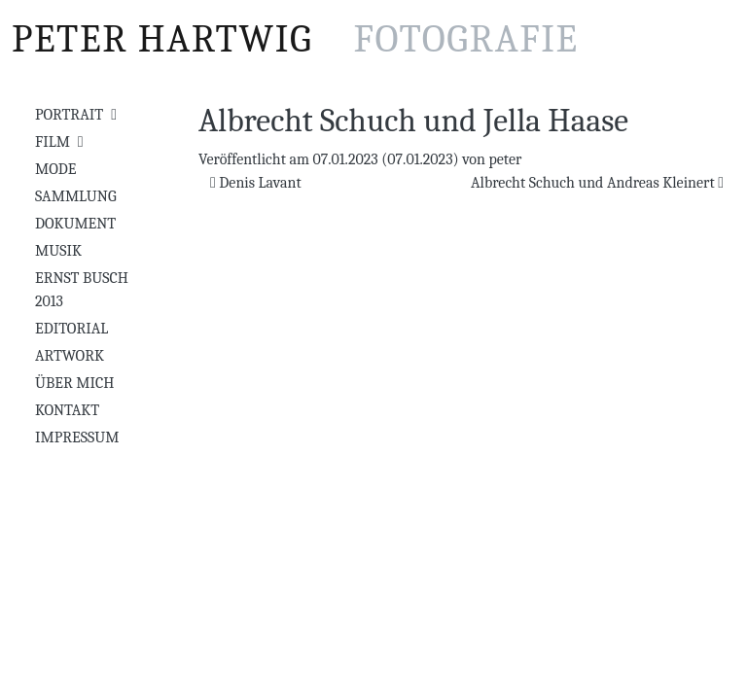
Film (53, 142)
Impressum (77, 437)
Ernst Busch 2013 (82, 290)
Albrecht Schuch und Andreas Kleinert (597, 183)
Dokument (75, 224)
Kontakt (67, 410)
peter (505, 159)
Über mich (74, 383)
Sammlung (76, 196)
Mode (55, 169)
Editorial (71, 329)
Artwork (70, 356)
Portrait (69, 115)
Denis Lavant (256, 183)
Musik (58, 251)
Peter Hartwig (295, 39)
